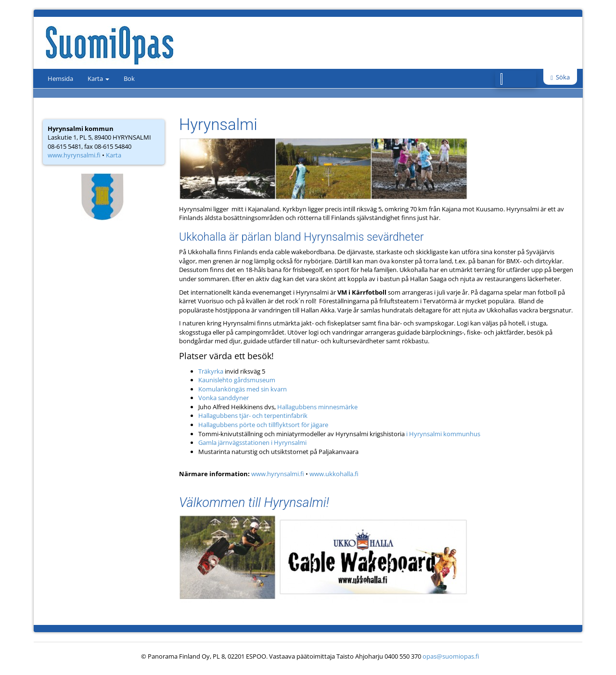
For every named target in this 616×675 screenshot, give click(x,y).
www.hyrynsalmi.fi (74, 155)
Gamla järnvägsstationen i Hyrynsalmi (252, 442)
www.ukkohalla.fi (334, 474)
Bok (129, 78)
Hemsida (60, 78)
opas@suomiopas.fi (451, 656)
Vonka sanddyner (224, 398)
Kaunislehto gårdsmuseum (237, 380)
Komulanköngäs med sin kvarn (243, 389)
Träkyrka (211, 371)
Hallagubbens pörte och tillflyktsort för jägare (263, 425)
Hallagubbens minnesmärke (317, 407)
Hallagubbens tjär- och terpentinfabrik (253, 415)
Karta (98, 78)
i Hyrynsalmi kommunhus (443, 434)
